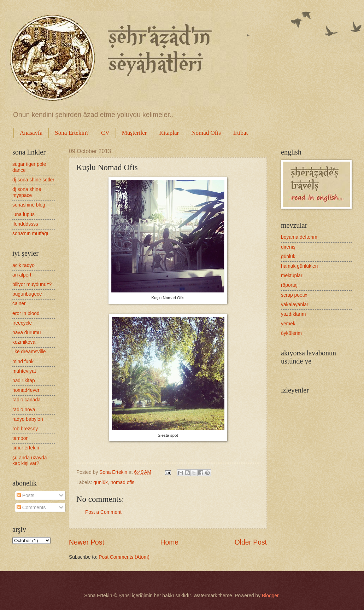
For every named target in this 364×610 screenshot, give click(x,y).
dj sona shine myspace (27, 192)
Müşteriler (134, 133)
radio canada (27, 400)
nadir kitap (24, 381)
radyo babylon (28, 419)
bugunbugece (27, 294)
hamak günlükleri (299, 266)
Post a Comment (103, 512)
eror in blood (26, 313)
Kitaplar (169, 133)
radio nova (24, 410)
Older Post (251, 542)
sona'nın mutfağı (30, 234)
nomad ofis (123, 483)
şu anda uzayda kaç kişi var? (30, 461)
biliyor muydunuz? (32, 284)
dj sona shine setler (33, 180)
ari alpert (22, 275)
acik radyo (24, 265)
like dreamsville (29, 352)
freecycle (22, 323)
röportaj (289, 285)
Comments (31, 508)
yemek (288, 324)
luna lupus (24, 214)
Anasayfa (31, 133)
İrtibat (241, 133)
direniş (288, 247)
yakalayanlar (295, 305)
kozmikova (24, 342)
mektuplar (292, 276)
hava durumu (27, 333)
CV (105, 133)
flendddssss (25, 224)
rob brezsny (25, 429)
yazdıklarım (293, 314)
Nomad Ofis (206, 133)
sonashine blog (29, 205)
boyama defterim (299, 237)
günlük (101, 483)
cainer (19, 304)
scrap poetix (294, 295)
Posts (25, 496)
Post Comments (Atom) (124, 557)
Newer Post (87, 542)
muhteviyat (24, 371)
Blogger (270, 596)
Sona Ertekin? (72, 133)
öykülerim (291, 333)
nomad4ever (26, 390)
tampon (20, 438)
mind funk (23, 362)
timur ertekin (26, 448)
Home (170, 542)
